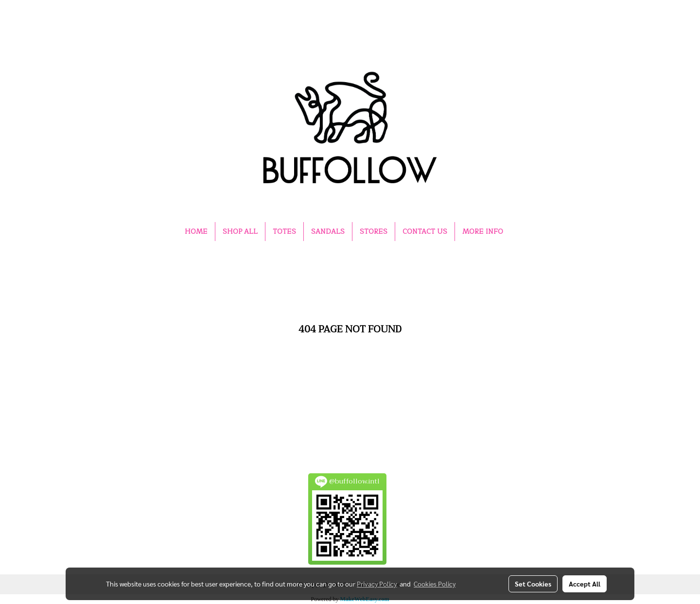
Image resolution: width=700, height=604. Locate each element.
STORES (374, 232)
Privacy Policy (377, 584)
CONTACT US (425, 232)
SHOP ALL (240, 232)
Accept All (585, 584)
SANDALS (328, 232)
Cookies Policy (435, 584)
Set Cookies (533, 584)
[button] (519, 232)
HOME (196, 232)
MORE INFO (483, 232)
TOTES (284, 232)
